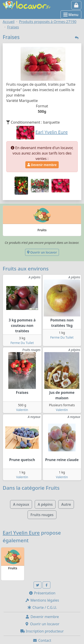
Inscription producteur (42, 631)
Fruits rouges (42, 515)
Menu (71, 15)
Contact (42, 640)
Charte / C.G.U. (42, 607)
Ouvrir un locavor (42, 252)
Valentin (22, 410)
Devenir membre (42, 165)
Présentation (42, 593)
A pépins (45, 504)
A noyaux (21, 504)
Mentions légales (42, 600)
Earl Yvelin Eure (21, 533)
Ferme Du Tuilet (22, 343)
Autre (66, 504)
